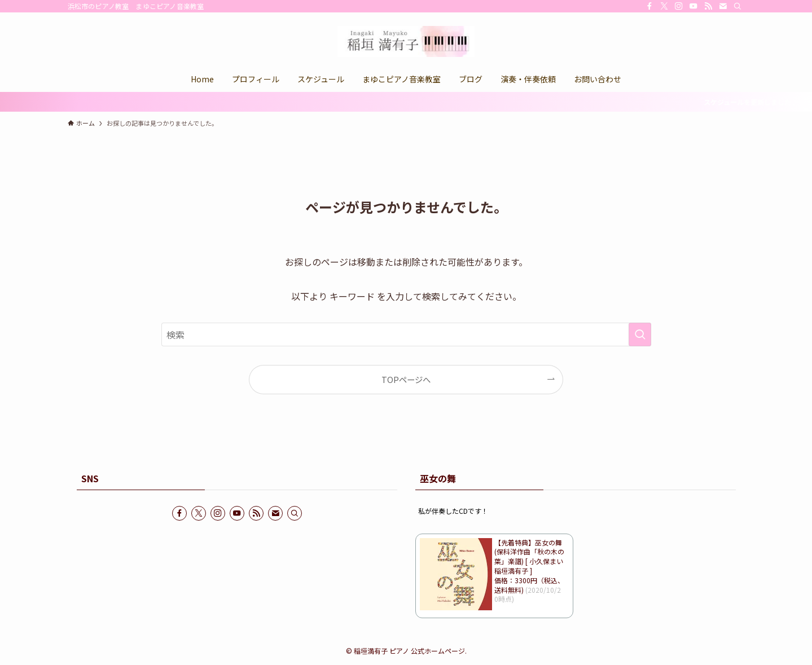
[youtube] (694, 6)
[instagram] (679, 6)
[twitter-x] (664, 6)
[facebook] (649, 6)
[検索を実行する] (640, 334)
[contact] (723, 6)
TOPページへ (406, 379)
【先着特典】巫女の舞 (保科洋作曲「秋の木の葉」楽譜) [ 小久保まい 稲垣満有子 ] (529, 556)
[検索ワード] (406, 334)
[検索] (738, 6)
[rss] (708, 6)
